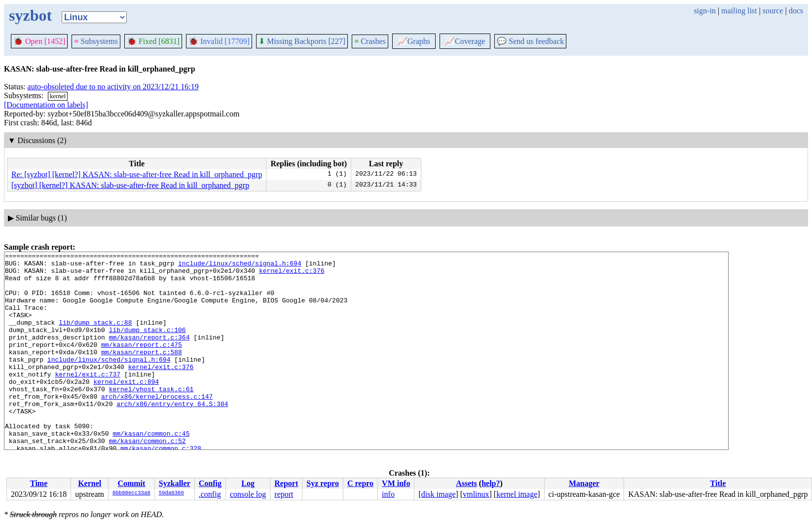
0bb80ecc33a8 (131, 493)
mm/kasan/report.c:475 (142, 364)
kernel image (517, 494)
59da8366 (171, 493)
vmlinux (476, 494)
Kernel (90, 483)
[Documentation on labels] (46, 105)
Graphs (414, 41)
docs (796, 11)
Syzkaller (175, 483)
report (284, 494)
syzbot (30, 15)
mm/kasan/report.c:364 (149, 355)
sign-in (704, 11)
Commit (131, 483)
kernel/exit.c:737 (88, 399)
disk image (439, 494)
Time (39, 483)
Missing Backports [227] (302, 41)
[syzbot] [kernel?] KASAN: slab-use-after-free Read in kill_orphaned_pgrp (130, 185)
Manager (584, 483)
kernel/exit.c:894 (126, 408)
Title (718, 483)
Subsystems (96, 41)
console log (248, 494)
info (388, 494)
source (773, 11)
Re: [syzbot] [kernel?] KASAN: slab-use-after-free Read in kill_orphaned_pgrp (137, 174)
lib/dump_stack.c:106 (148, 346)
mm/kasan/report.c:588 (142, 373)
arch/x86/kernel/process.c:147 (157, 426)
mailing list (739, 11)
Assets (466, 483)
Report (286, 483)
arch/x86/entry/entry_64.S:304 (172, 435)
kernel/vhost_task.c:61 (151, 417)
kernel (58, 96)
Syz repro (323, 483)
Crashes (370, 41)
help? (491, 483)
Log (248, 483)
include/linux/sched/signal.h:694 (240, 266)
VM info (396, 483)
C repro (360, 483)
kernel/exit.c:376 (292, 275)
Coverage (465, 41)
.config (210, 494)
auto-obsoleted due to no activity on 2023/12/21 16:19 (113, 87)
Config (210, 483)
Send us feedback (530, 41)
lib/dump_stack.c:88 (95, 337)
